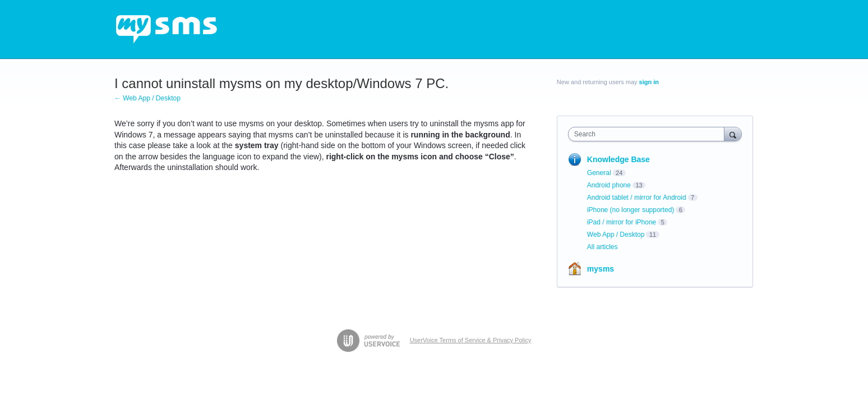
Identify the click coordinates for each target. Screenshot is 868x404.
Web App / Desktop (616, 235)
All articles (602, 247)
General (599, 173)
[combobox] (649, 134)
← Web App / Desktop (147, 98)
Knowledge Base (618, 159)
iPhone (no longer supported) (631, 210)
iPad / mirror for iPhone (622, 222)
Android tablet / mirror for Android (637, 198)
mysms (601, 269)
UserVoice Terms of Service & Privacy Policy (471, 340)
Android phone (609, 185)
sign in (649, 82)
